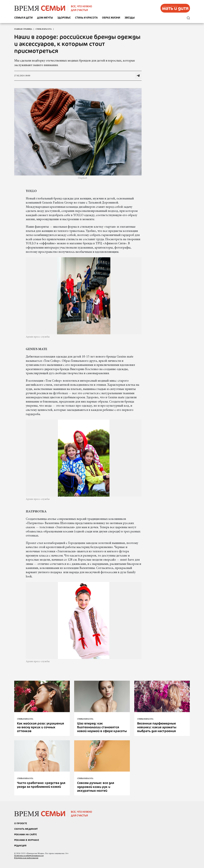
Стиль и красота (86, 18)
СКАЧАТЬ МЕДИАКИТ (26, 829)
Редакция (20, 846)
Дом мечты (45, 18)
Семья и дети (23, 18)
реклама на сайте (26, 834)
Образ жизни (111, 18)
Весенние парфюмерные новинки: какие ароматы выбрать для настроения (157, 727)
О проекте (21, 823)
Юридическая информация (26, 858)
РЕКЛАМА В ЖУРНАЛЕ (27, 840)
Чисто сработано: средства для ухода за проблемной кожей (41, 785)
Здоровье (64, 18)
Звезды (130, 18)
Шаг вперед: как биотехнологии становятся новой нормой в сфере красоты (102, 727)
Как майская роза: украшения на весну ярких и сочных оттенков (41, 727)
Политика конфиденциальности (29, 856)
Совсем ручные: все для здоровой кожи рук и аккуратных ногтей (96, 787)
